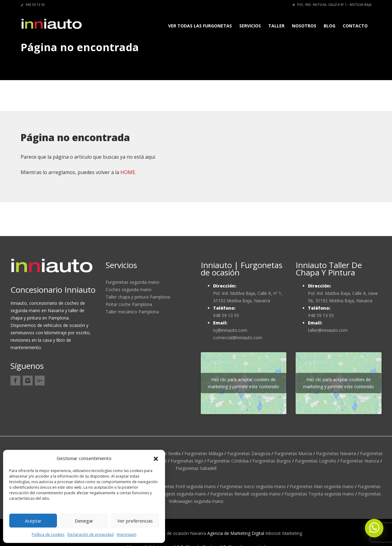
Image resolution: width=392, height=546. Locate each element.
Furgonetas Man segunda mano (322, 486)
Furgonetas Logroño (316, 461)
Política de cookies (48, 534)
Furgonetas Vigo (187, 461)
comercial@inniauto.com (238, 338)
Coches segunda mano (129, 289)
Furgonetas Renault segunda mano (245, 494)
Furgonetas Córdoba (228, 461)
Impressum (127, 534)
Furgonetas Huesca (360, 461)
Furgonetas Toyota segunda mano (319, 494)
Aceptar (33, 521)
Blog (329, 26)
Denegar (84, 521)
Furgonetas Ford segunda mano (184, 486)
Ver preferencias (135, 521)
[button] (156, 458)
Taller (276, 26)
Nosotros (304, 26)
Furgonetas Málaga (204, 453)
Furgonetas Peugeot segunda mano (170, 494)
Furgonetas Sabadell (196, 468)
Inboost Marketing (284, 533)
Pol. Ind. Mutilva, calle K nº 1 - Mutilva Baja (332, 5)
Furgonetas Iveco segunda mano (253, 486)
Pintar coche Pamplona (129, 304)
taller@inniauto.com (328, 330)
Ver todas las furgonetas (200, 26)
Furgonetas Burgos (272, 461)
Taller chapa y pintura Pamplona (138, 297)
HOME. (128, 172)
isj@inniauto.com (230, 330)
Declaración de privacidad (91, 534)
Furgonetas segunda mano (133, 282)
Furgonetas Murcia (293, 453)
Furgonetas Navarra (336, 453)
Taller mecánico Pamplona (132, 312)
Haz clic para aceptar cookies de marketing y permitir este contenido (243, 383)
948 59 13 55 (33, 5)
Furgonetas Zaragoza (249, 453)
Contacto (355, 26)
